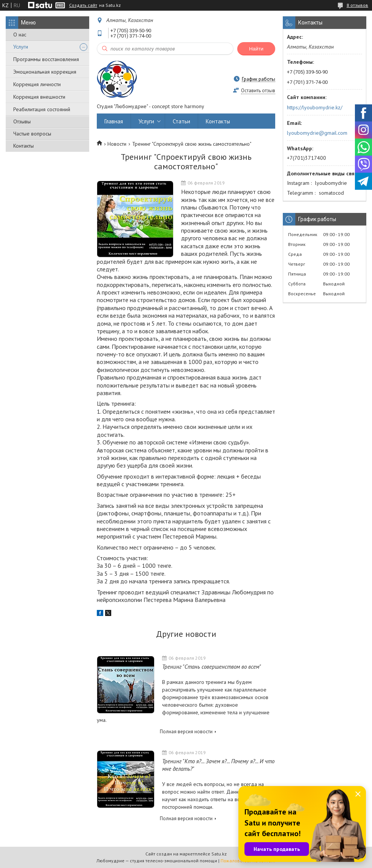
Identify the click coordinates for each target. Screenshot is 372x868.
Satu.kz (219, 854)
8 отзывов (357, 5)
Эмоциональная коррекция (45, 72)
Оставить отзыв (258, 91)
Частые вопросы (32, 134)
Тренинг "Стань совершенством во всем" (212, 667)
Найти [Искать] (256, 49)
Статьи (181, 121)
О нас (20, 35)
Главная (114, 121)
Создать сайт (83, 5)
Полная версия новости (186, 732)
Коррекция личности (37, 84)
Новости (117, 144)
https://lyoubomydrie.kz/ (315, 107)
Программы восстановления (46, 59)
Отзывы (22, 121)
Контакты (24, 146)
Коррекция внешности (39, 97)
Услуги (21, 47)
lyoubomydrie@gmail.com (317, 133)
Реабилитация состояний (42, 109)
